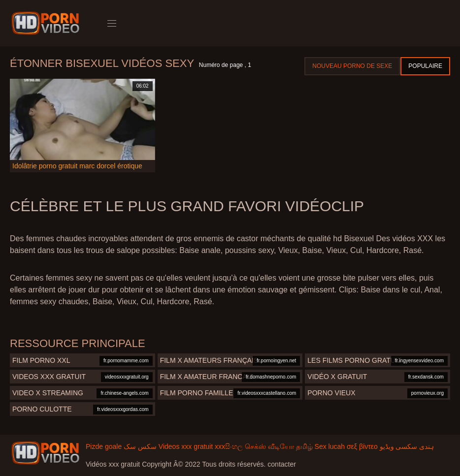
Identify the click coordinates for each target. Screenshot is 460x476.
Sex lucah (330, 446)
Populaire (425, 66)
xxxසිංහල (229, 446)
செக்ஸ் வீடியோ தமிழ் (279, 446)
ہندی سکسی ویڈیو (407, 446)
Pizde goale (104, 446)
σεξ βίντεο (362, 446)
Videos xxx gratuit (186, 446)
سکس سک (140, 446)
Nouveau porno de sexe (352, 66)
